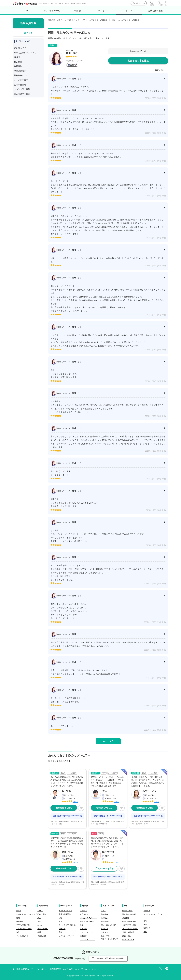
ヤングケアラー (128, 940)
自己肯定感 (84, 914)
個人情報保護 (55, 969)
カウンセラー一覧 (52, 11)
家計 (145, 924)
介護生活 (126, 918)
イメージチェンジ (87, 932)
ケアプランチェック (130, 929)
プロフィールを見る (104, 868)
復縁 (39, 932)
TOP (26, 11)
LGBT (103, 911)
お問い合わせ (20, 85)
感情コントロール (87, 922)
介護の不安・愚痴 (129, 925)
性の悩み (104, 914)
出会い (40, 925)
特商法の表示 (20, 71)
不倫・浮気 (42, 914)
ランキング (103, 11)
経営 (60, 922)
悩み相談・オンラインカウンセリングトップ (66, 20)
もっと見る (108, 741)
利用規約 (18, 66)
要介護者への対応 (129, 914)
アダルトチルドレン (88, 940)
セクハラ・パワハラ (66, 936)
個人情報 (18, 62)
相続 (145, 932)
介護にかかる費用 (129, 922)
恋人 (39, 918)
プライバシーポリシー (39, 969)
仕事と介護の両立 (129, 932)
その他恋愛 (42, 936)
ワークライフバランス (67, 925)
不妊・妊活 (105, 922)
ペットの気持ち (22, 936)
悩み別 (78, 11)
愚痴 (82, 925)
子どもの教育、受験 (24, 929)
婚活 (39, 922)
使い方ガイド (20, 48)
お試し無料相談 (155, 11)
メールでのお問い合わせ (108, 958)
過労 (60, 932)
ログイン (28, 33)
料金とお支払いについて (25, 53)
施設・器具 (127, 936)
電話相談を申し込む (138, 61)
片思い (40, 911)
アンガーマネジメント (88, 918)
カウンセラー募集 (22, 89)
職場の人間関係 (65, 914)
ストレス (104, 932)
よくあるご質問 (21, 80)
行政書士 (147, 911)
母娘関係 (20, 922)
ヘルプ (65, 969)
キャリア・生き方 (65, 911)
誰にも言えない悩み (109, 925)
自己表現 (83, 929)
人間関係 (83, 911)
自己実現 (62, 929)
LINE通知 (18, 57)
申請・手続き (127, 911)
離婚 (18, 918)
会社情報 (16, 969)
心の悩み (104, 918)
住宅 (145, 921)
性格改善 (83, 936)
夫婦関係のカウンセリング (26, 914)
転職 (60, 918)
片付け (19, 932)
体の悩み (104, 929)
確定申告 (147, 928)
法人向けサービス (139, 3)
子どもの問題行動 (23, 925)
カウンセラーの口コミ (98, 20)
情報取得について (22, 75)
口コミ (129, 12)
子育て (19, 911)
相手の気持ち (43, 929)
